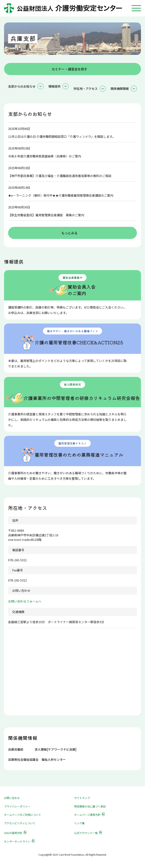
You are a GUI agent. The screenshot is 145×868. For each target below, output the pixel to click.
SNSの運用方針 (13, 833)
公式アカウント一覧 (86, 833)
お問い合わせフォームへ (25, 601)
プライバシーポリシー (17, 806)
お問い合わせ (12, 798)
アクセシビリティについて (20, 823)
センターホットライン (17, 841)
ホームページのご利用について (22, 815)
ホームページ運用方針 (87, 815)
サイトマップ (82, 798)
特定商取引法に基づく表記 (90, 806)
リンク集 (79, 823)
